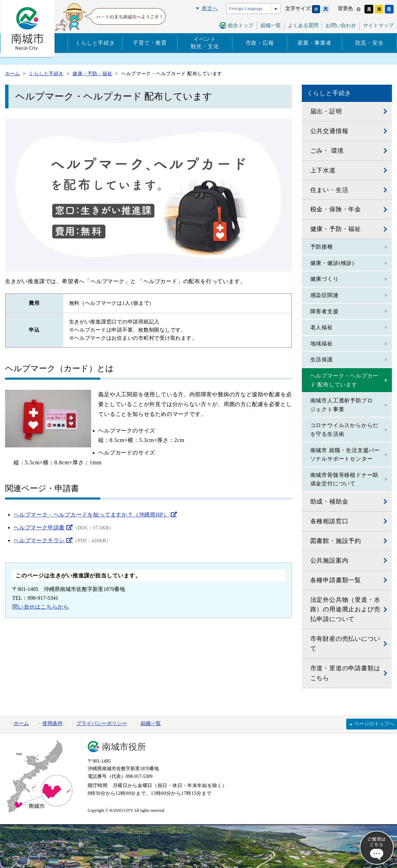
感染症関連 (325, 295)
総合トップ (241, 25)
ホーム (21, 723)
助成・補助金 (329, 502)
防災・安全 (370, 43)
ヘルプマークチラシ (39, 540)
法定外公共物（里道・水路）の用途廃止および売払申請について (345, 610)
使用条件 (53, 723)
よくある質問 (303, 25)
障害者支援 (325, 311)
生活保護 (322, 359)
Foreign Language (246, 8)
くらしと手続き (95, 43)
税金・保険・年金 (336, 209)
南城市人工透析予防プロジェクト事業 (342, 405)
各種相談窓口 (329, 521)
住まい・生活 (329, 190)
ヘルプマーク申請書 (39, 527)
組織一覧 (271, 25)
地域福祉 (322, 344)
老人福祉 (322, 327)
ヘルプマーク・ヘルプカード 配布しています (344, 380)
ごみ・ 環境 (327, 151)
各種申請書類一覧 (336, 580)
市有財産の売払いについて (345, 644)
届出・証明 (326, 111)
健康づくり (325, 279)
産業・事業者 (315, 43)
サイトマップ (378, 25)
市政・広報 (260, 43)
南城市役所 (124, 747)
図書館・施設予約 (336, 541)
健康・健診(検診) (332, 263)
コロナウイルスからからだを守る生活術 (344, 430)
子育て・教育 (150, 43)
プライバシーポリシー (102, 723)
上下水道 (323, 170)
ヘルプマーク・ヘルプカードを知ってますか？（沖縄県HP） (91, 515)
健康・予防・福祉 (336, 229)
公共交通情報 (329, 131)
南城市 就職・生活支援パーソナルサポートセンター (345, 455)
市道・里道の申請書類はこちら (345, 673)
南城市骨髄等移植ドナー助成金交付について (344, 479)
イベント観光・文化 (205, 43)
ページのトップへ (374, 724)
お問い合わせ (341, 25)
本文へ (210, 8)
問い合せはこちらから (41, 607)
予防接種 (322, 247)
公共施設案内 (329, 560)
